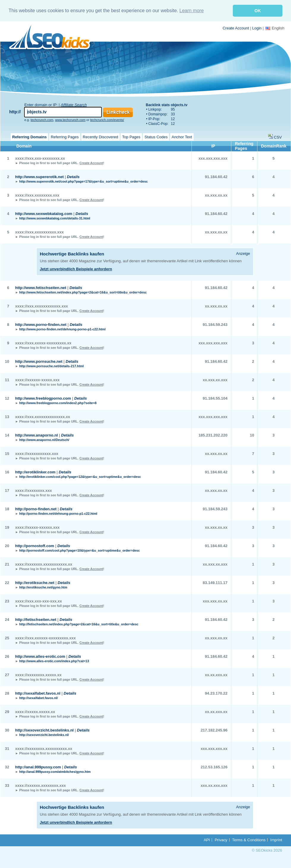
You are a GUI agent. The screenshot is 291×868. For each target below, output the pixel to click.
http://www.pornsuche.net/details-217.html (52, 366)
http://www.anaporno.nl (37, 435)
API (207, 840)
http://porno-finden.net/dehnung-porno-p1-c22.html (58, 514)
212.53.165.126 (214, 767)
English (275, 28)
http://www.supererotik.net (39, 177)
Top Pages (131, 137)
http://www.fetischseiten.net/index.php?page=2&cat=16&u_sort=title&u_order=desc (83, 292)
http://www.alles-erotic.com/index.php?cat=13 (54, 661)
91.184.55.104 (215, 398)
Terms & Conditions (249, 840)
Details (73, 177)
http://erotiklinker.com (35, 472)
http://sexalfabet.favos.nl (38, 693)
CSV (278, 137)
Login (257, 28)
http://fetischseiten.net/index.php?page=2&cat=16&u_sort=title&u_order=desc (79, 624)
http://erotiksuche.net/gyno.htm (43, 587)
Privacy (221, 840)
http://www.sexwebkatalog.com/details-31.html (55, 218)
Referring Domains (29, 137)
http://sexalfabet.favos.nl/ (39, 698)
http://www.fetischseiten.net (41, 288)
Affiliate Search (74, 105)
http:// (15, 112)
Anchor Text (182, 137)
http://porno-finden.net (36, 509)
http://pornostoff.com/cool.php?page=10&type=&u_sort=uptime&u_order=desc (80, 550)
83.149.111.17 (215, 583)
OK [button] (258, 11)
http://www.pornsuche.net (39, 361)
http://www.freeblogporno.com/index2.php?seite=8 (58, 403)
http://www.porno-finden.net (41, 325)
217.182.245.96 (214, 730)
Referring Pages (65, 137)
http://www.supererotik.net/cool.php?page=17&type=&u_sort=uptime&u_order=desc (84, 181)
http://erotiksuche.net (35, 583)
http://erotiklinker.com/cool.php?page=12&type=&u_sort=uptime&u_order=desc (80, 477)
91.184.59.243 (215, 325)
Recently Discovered (101, 137)
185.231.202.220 (213, 435)
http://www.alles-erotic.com (40, 656)
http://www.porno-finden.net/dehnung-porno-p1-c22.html (63, 329)
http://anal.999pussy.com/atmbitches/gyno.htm (55, 772)
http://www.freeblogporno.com (43, 398)
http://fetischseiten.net (36, 620)
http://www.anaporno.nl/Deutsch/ (44, 440)
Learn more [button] (192, 11)
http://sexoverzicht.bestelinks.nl (44, 730)
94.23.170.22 (216, 693)
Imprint (276, 840)
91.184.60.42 (216, 177)
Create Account (236, 28)
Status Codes (156, 137)
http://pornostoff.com (35, 546)
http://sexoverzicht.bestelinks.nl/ (44, 735)
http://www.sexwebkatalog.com (44, 214)
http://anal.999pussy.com (38, 767)
